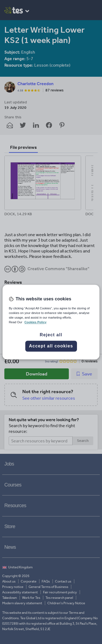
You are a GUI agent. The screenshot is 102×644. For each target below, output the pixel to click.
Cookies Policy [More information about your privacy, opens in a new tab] (35, 322)
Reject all (51, 335)
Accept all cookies (51, 346)
